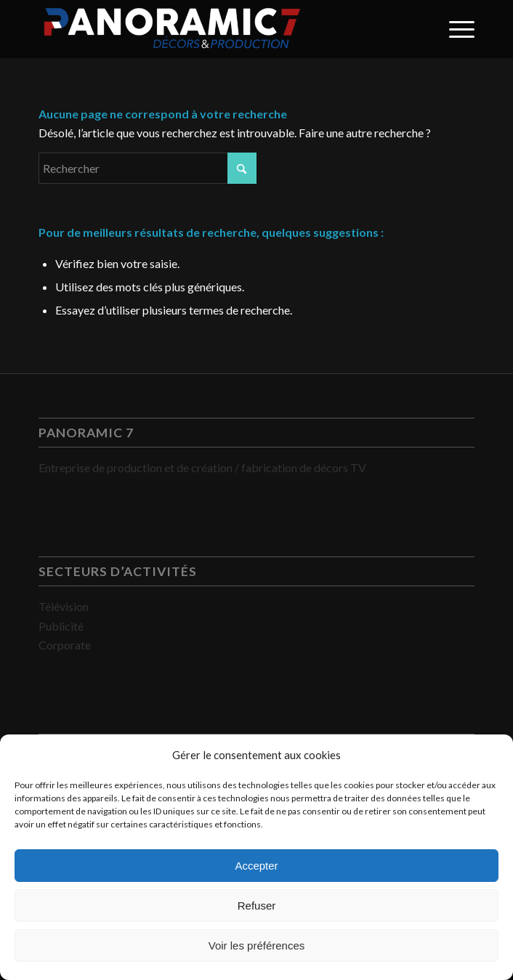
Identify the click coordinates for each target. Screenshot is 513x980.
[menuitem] (455, 29)
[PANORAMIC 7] (213, 29)
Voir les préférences (257, 945)
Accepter (256, 866)
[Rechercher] (148, 168)
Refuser (257, 906)
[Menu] (455, 29)
